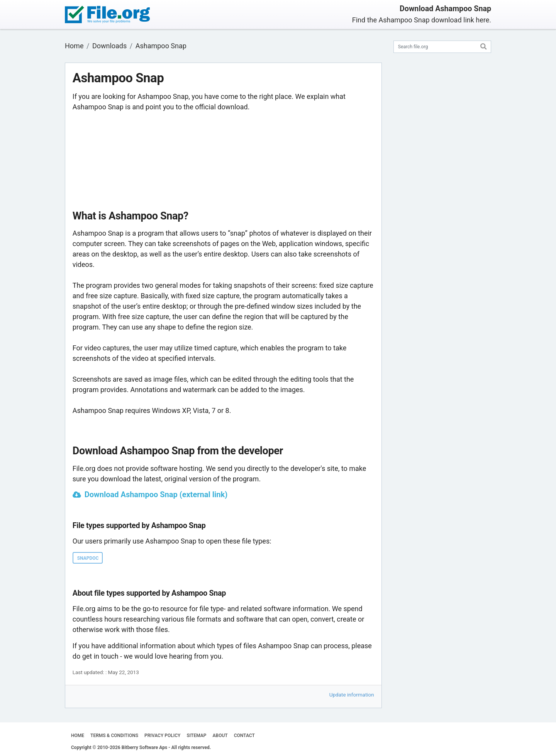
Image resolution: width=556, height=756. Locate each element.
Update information (352, 695)
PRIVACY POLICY (162, 736)
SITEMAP (196, 736)
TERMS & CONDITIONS (114, 736)
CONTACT (244, 736)
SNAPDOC (88, 558)
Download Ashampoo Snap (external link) (156, 494)
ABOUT (220, 736)
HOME (78, 736)
